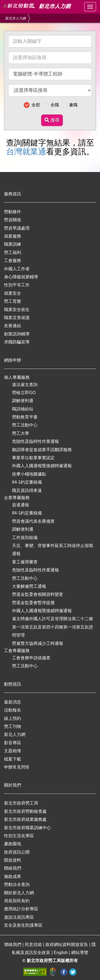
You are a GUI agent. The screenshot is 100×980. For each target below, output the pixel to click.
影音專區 (13, 743)
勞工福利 (13, 253)
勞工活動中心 (25, 425)
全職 (55, 105)
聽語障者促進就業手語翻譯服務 (42, 450)
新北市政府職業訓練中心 (27, 828)
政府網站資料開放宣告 (67, 945)
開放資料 (13, 860)
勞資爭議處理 (17, 228)
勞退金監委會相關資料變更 (38, 594)
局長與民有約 (17, 901)
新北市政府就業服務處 (25, 819)
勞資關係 (13, 220)
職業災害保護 (17, 318)
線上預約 (13, 718)
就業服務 (13, 236)
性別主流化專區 (19, 836)
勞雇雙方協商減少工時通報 (38, 643)
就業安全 (13, 293)
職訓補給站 (23, 409)
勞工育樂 (13, 301)
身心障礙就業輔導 (21, 277)
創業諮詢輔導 (17, 334)
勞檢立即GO (24, 393)
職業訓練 (13, 244)
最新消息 (13, 702)
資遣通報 (21, 505)
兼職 (73, 105)
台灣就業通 (26, 152)
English (61, 953)
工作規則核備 (25, 538)
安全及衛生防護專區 (23, 925)
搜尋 (52, 120)
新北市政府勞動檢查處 (25, 811)
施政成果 (13, 876)
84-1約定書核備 (27, 482)
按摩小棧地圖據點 (29, 474)
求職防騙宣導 (17, 342)
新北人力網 (15, 734)
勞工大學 (21, 433)
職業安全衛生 (17, 310)
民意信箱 (34, 945)
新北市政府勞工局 (21, 803)
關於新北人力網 (19, 893)
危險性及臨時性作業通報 (35, 441)
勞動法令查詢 (17, 884)
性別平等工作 (17, 285)
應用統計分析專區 (21, 909)
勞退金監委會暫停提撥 (33, 603)
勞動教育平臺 (25, 417)
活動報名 (13, 710)
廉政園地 (13, 844)
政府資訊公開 (17, 852)
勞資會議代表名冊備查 (33, 521)
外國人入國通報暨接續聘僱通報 (42, 466)
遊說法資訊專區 (19, 917)
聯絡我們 (13, 868)
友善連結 (13, 326)
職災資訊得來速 (27, 490)
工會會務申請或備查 (31, 658)
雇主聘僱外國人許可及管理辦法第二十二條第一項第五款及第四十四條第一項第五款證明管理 (53, 627)
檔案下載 (13, 759)
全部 (36, 105)
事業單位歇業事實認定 (33, 458)
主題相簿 (13, 751)
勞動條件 (13, 212)
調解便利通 (23, 401)
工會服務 (13, 261)
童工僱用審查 (25, 562)
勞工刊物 (13, 726)
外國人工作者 (17, 269)
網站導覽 (80, 953)
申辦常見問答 (17, 767)
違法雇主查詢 (25, 385)
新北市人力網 (16, 18)
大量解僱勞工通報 (29, 586)
